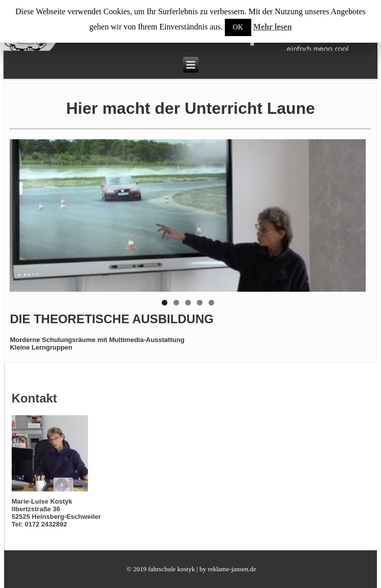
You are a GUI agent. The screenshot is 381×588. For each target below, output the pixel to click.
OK (238, 27)
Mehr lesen (273, 27)
